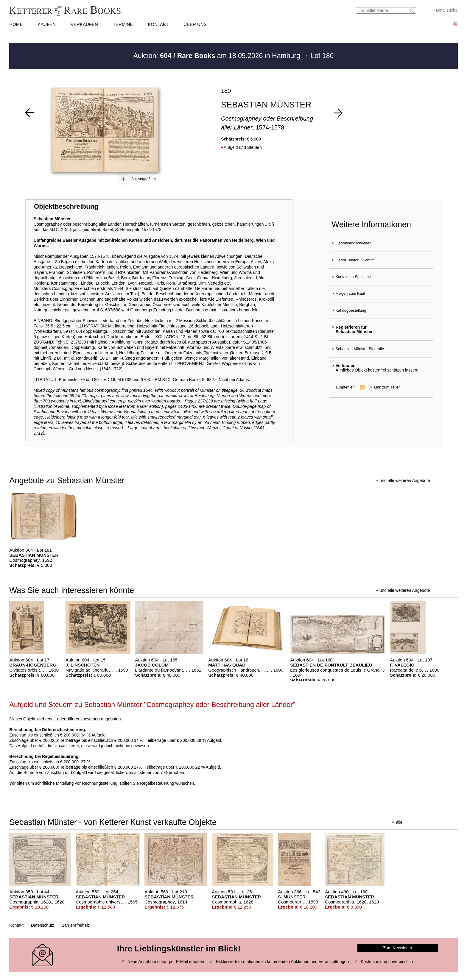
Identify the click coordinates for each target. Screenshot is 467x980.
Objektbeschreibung (66, 206)
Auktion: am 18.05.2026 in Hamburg (218, 56)
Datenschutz (43, 925)
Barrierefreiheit (75, 925)
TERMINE (123, 24)
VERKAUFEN (84, 24)
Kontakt (16, 925)
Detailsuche (447, 10)
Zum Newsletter (398, 948)
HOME (16, 24)
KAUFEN (47, 24)
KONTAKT (158, 24)
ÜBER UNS (195, 24)
